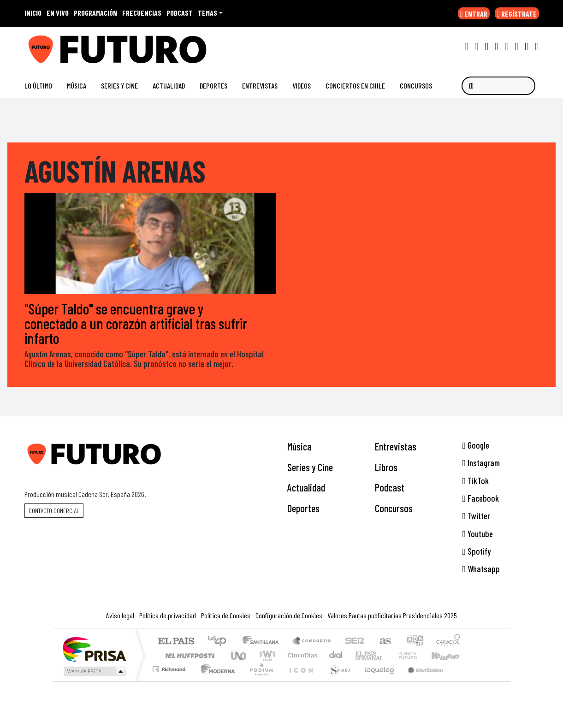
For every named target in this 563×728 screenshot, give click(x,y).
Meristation (421, 681)
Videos (302, 86)
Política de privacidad (168, 615)
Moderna (216, 681)
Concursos (416, 86)
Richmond (170, 681)
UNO (239, 655)
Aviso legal (120, 615)
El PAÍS (176, 642)
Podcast (390, 488)
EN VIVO (58, 13)
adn (414, 642)
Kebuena (450, 655)
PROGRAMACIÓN (95, 13)
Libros (386, 467)
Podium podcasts (170, 667)
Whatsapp (481, 569)
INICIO (33, 13)
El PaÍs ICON (299, 681)
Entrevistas (260, 86)
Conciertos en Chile (355, 86)
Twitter (476, 516)
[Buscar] (498, 86)
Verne (388, 655)
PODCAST (180, 13)
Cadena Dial (416, 655)
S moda (337, 681)
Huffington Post (188, 655)
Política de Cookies (226, 615)
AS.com (384, 642)
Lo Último (38, 86)
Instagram (481, 463)
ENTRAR (474, 14)
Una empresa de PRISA (94, 649)
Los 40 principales (220, 642)
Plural (259, 681)
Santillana (263, 642)
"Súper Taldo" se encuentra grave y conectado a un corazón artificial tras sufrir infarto (136, 323)
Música (77, 86)
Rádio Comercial (462, 681)
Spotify (477, 552)
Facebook (481, 498)
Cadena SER (355, 642)
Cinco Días (301, 655)
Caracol (448, 642)
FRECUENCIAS (142, 13)
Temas (207, 13)
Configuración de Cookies (289, 615)
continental (336, 655)
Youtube (478, 534)
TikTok (476, 481)
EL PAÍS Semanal (361, 655)
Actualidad (169, 86)
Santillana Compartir (312, 642)
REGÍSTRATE (517, 14)
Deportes (213, 86)
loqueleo (376, 681)
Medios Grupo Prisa (94, 671)
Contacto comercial (54, 511)
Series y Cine (119, 86)
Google (476, 445)
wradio (266, 655)
